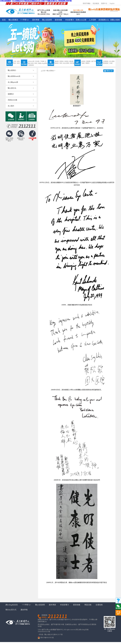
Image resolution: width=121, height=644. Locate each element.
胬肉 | (61, 63)
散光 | (15, 63)
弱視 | (36, 63)
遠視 (18, 61)
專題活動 (88, 605)
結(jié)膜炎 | (66, 63)
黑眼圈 (88, 61)
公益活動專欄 (32, 139)
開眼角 (88, 63)
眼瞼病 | (57, 63)
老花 (18, 63)
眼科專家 (36, 20)
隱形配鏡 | (106, 63)
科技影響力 (70, 20)
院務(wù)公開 (81, 20)
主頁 (44, 71)
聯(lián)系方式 (11, 610)
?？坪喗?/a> (26, 605)
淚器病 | (67, 61)
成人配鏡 (112, 61)
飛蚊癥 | (57, 61)
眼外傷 (72, 63)
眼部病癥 (58, 20)
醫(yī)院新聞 (47, 20)
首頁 (4, 20)
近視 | (15, 61)
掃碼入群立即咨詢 (21, 139)
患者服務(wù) (104, 20)
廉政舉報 (24, 610)
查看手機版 (87, 3)
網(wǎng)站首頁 (12, 605)
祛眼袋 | (84, 61)
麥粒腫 (71, 61)
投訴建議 (96, 3)
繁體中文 (104, 3)
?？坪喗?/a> (25, 20)
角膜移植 (31, 65)
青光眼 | (38, 61)
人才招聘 (92, 20)
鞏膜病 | (62, 61)
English (112, 3)
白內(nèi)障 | (31, 61)
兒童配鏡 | (106, 61)
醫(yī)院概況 (13, 20)
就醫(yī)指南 (115, 20)
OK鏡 (111, 63)
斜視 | (33, 63)
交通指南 (99, 605)
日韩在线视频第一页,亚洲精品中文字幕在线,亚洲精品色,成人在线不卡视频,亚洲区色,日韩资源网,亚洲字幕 (36, 1)
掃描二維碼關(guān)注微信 (9, 139)
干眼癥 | (42, 61)
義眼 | (84, 63)
